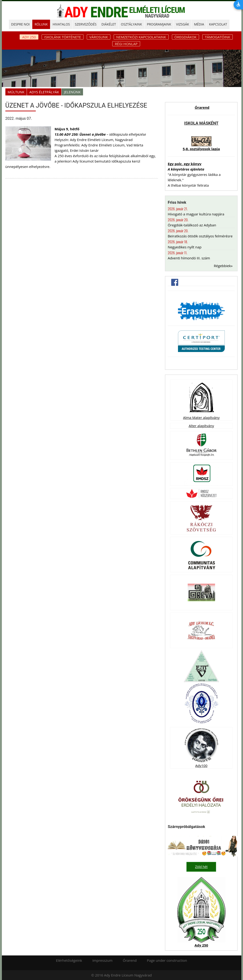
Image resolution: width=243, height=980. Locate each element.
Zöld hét (201, 867)
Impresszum (102, 960)
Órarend (202, 107)
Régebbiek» (223, 266)
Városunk (99, 37)
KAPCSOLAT (218, 24)
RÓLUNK (41, 24)
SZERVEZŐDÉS (86, 24)
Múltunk (16, 92)
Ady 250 (201, 945)
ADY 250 (29, 37)
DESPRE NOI (20, 24)
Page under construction (167, 960)
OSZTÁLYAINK (131, 24)
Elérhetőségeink (69, 960)
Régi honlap (126, 44)
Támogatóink (218, 37)
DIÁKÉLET (109, 24)
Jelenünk (72, 92)
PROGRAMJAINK (159, 24)
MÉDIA (199, 24)
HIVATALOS (61, 24)
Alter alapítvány (201, 426)
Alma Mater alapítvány (201, 417)
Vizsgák (183, 24)
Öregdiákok (186, 37)
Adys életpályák (44, 92)
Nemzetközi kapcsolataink (141, 37)
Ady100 (201, 766)
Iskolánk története (63, 37)
